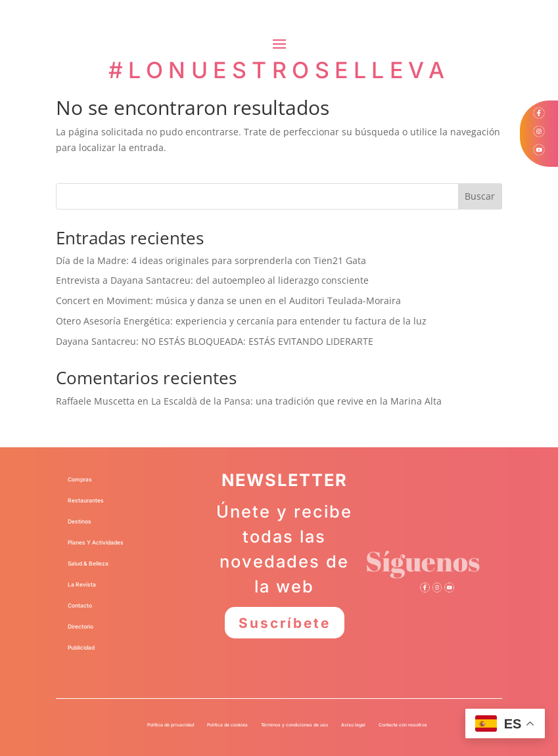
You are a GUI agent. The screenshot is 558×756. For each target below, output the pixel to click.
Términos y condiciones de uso (294, 725)
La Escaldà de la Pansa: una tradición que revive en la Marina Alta (296, 401)
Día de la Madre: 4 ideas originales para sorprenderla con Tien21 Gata (211, 260)
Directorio (81, 627)
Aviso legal (353, 725)
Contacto (80, 606)
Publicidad (81, 648)
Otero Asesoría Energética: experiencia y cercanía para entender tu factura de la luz (241, 321)
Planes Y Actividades (96, 543)
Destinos (80, 522)
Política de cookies (227, 725)
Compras (80, 479)
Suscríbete (284, 623)
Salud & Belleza (88, 564)
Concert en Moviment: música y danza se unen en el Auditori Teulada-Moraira (228, 300)
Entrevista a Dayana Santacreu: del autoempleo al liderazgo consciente (212, 280)
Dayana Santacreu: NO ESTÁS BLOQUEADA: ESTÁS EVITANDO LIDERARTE (215, 341)
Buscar (480, 196)
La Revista (82, 585)
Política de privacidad (171, 725)
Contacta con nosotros (403, 725)
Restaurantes (86, 500)
